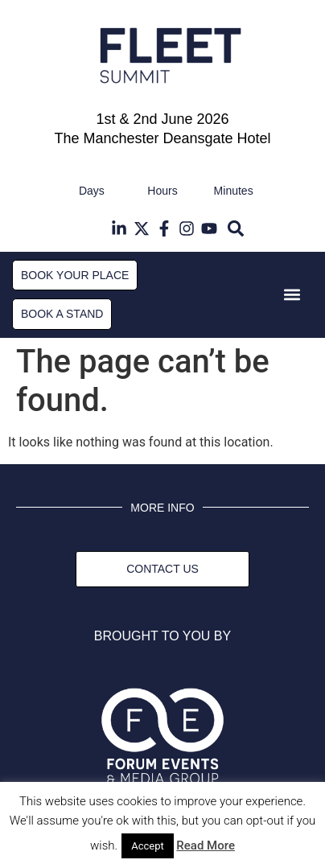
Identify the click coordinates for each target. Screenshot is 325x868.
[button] (236, 229)
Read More (206, 845)
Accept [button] (148, 846)
